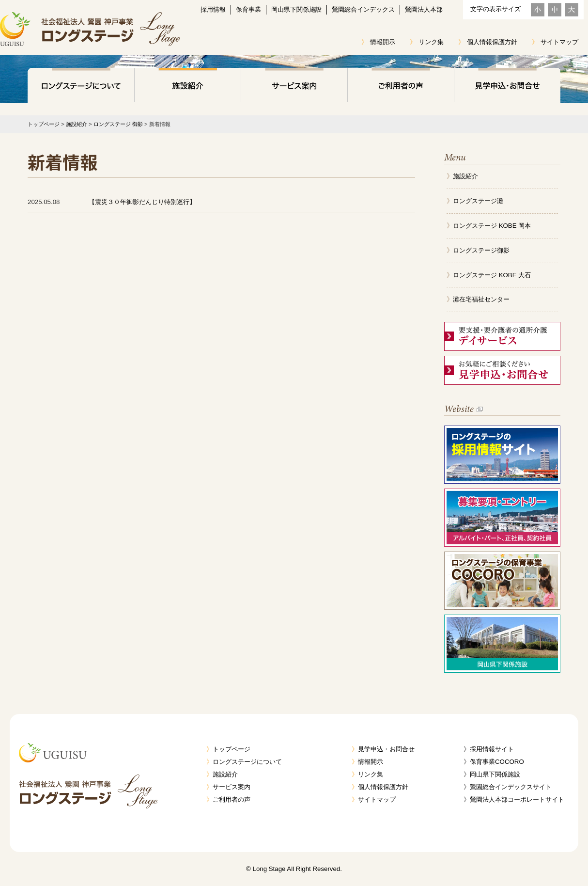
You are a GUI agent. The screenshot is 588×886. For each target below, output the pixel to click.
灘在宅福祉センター (481, 299)
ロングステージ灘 (478, 201)
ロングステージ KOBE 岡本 (492, 226)
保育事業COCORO (497, 762)
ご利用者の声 (401, 87)
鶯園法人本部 (424, 9)
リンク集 (431, 42)
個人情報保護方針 (492, 42)
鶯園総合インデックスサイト (511, 787)
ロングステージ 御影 (118, 124)
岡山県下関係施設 (296, 9)
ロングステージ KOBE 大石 (492, 275)
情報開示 (383, 42)
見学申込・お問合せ (507, 87)
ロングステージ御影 (481, 250)
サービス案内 (294, 87)
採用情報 (213, 9)
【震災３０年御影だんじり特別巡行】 (142, 202)
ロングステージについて (81, 87)
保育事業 (248, 9)
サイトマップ (559, 42)
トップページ (44, 124)
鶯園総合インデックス (363, 9)
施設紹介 (187, 87)
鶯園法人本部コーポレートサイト (517, 799)
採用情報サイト (492, 749)
